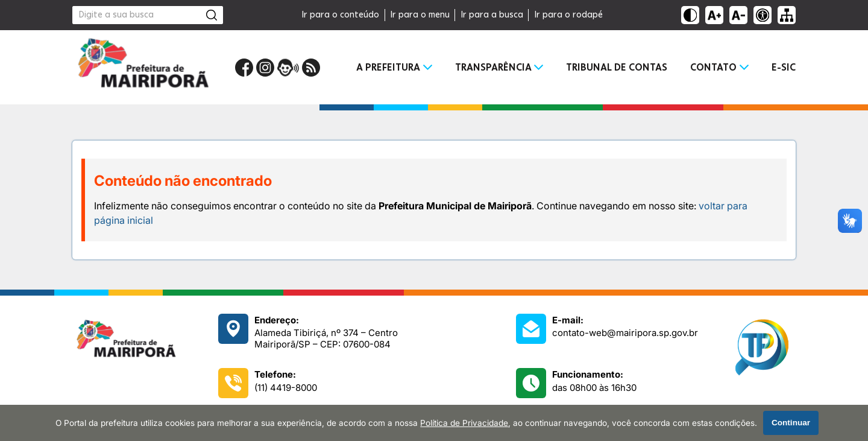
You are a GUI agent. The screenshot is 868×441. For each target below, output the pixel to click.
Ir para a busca (492, 15)
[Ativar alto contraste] (690, 15)
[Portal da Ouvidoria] (288, 68)
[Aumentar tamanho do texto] (714, 15)
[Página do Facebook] (244, 68)
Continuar (791, 423)
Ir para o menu (420, 15)
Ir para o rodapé (568, 15)
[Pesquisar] (212, 15)
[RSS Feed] (311, 68)
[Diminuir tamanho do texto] (738, 15)
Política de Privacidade (464, 423)
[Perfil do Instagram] (265, 68)
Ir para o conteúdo (340, 15)
